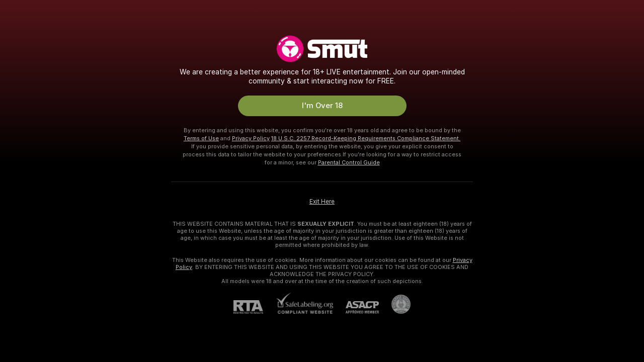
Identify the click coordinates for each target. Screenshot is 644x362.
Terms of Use (201, 138)
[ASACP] (356, 307)
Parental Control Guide (349, 162)
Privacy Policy (251, 138)
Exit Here (322, 202)
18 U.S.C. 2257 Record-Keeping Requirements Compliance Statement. (366, 138)
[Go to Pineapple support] (395, 304)
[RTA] (255, 307)
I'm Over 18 (322, 106)
